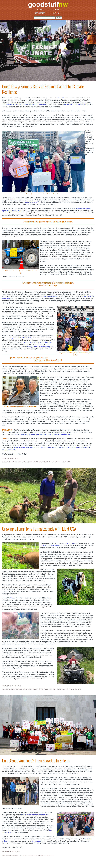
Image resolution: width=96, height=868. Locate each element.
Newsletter (40, 13)
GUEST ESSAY (31, 462)
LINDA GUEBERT (32, 689)
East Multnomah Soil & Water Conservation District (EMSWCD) (24, 104)
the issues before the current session (35, 815)
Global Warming (65, 462)
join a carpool (37, 841)
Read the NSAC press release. (25, 448)
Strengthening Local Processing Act (40, 347)
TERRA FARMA (22, 462)
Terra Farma (61, 98)
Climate (56, 462)
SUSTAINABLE (68, 689)
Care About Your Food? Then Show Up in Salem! (36, 761)
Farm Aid (13, 200)
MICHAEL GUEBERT (11, 462)
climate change (47, 462)
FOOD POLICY (16, 855)
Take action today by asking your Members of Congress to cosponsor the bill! (44, 435)
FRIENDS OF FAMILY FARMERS (30, 855)
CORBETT (12, 689)
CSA (7, 689)
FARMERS (38, 462)
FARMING (24, 689)
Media (56, 10)
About (40, 10)
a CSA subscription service (50, 546)
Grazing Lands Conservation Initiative (38, 342)
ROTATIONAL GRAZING (57, 689)
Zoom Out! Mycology (51, 296)
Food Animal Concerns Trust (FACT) (75, 104)
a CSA (11, 598)
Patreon (56, 13)
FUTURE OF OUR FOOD (46, 855)
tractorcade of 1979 (32, 202)
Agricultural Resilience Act (21, 338)
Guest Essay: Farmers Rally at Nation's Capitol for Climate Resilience (43, 89)
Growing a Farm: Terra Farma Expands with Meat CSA (39, 529)
